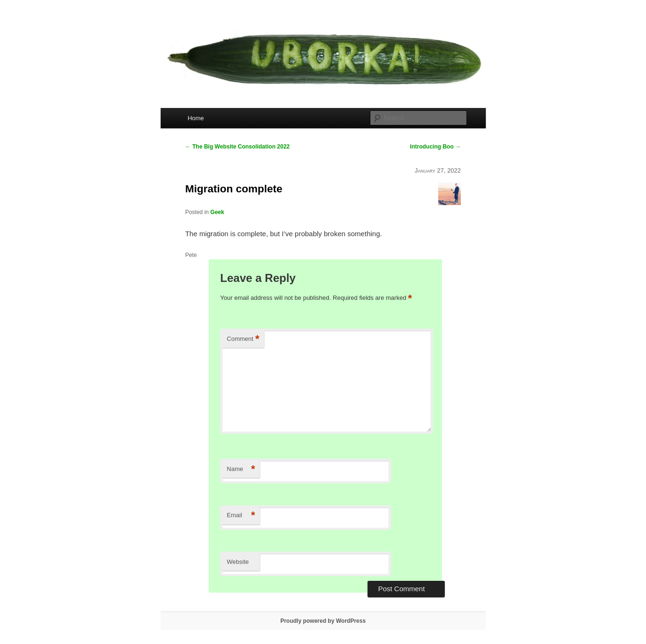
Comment (243, 339)
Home (196, 118)
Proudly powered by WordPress (323, 621)
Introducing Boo (435, 147)
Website (238, 562)
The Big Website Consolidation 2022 (237, 147)
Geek (217, 212)
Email (241, 516)
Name (241, 469)
